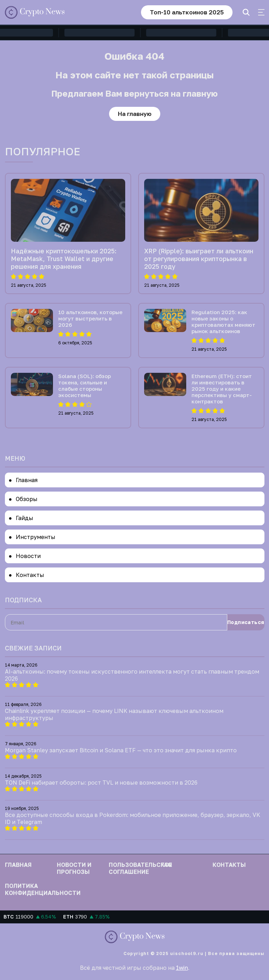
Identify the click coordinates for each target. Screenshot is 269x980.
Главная (27, 480)
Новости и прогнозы (74, 868)
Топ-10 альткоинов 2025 (187, 12)
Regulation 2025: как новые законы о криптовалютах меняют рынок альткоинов (223, 322)
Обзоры (27, 499)
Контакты (30, 575)
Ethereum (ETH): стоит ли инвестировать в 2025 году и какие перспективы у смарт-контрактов (222, 389)
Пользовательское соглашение (140, 868)
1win (182, 968)
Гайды (25, 518)
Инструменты (36, 537)
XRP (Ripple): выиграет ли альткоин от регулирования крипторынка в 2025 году (199, 259)
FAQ (166, 865)
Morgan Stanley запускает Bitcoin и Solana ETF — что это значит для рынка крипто (121, 750)
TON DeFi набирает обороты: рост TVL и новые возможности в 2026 (101, 783)
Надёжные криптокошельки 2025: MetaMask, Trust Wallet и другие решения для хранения (64, 259)
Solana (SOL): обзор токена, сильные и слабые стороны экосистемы (85, 385)
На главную (135, 114)
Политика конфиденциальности (43, 889)
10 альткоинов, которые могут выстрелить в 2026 (90, 318)
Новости (28, 556)
